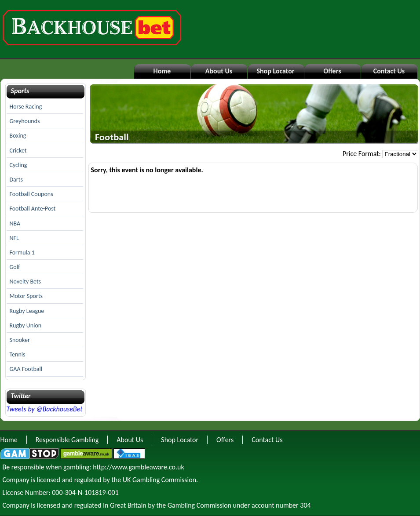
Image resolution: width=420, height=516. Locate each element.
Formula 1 (22, 253)
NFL (14, 238)
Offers (332, 71)
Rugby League (27, 311)
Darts (16, 180)
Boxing (18, 136)
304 (305, 505)
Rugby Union (26, 325)
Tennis (18, 354)
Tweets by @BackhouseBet (45, 409)
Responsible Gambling (67, 440)
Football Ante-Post (33, 209)
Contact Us (389, 71)
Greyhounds (25, 121)
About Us (219, 71)
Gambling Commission (199, 505)
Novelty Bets (26, 282)
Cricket (18, 151)
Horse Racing (26, 107)
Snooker (20, 340)
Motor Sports (26, 296)
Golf (15, 267)
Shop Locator (275, 71)
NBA (15, 223)
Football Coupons (31, 194)
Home (162, 71)
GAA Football (26, 369)
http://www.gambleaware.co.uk (138, 467)
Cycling (18, 165)
